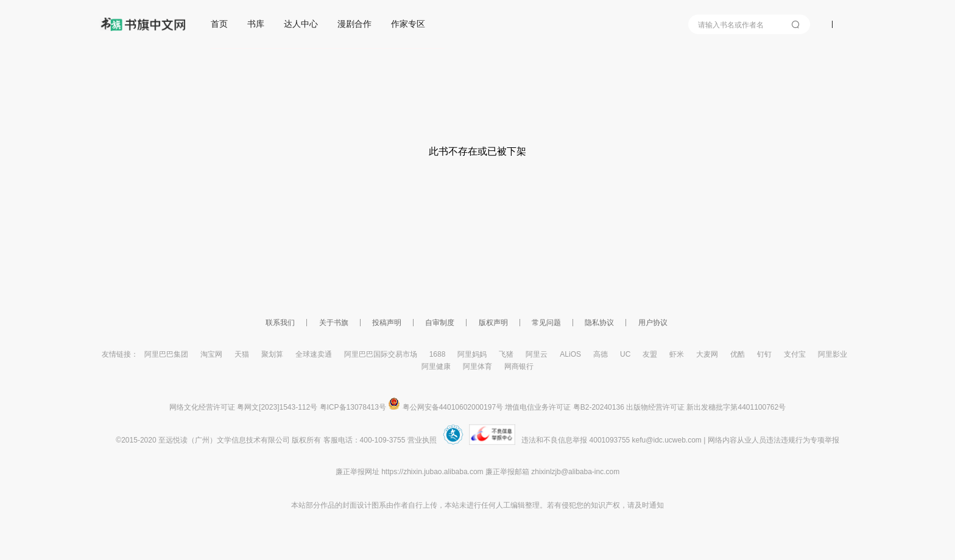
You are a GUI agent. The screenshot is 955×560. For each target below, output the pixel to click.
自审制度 (440, 323)
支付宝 (795, 354)
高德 (601, 354)
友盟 (650, 354)
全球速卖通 (314, 354)
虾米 (677, 354)
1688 (438, 354)
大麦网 (707, 354)
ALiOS (570, 354)
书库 (256, 24)
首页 (219, 24)
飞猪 (506, 354)
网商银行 (519, 366)
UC (625, 354)
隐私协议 (599, 323)
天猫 (242, 354)
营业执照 (422, 440)
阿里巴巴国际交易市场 (381, 354)
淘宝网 (211, 354)
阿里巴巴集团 (166, 354)
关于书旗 (334, 323)
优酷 (738, 354)
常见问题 (546, 323)
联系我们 (280, 323)
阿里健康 (436, 366)
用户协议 (653, 323)
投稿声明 (387, 323)
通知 (657, 505)
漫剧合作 (354, 24)
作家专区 (408, 24)
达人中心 (301, 24)
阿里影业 (833, 354)
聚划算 (272, 354)
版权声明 (493, 323)
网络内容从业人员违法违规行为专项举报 (774, 440)
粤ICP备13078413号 (353, 407)
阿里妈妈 (472, 354)
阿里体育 (477, 366)
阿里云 (537, 354)
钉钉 (764, 354)
